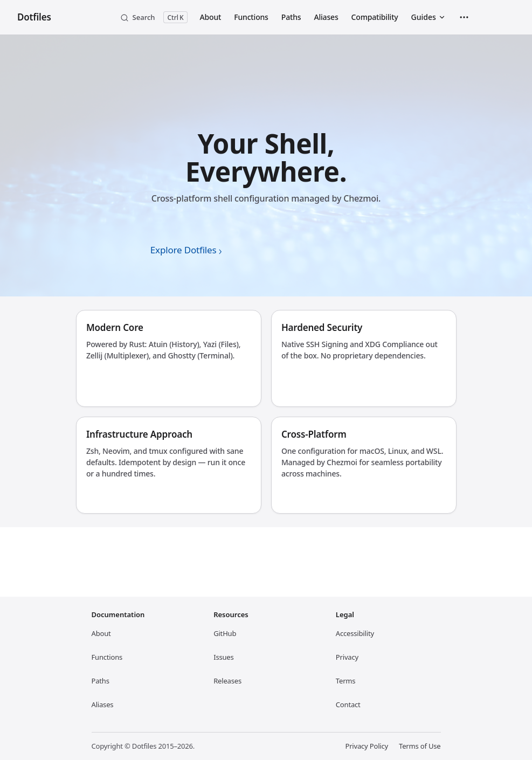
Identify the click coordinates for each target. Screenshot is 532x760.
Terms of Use (420, 746)
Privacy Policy (367, 746)
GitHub (225, 631)
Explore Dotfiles (184, 250)
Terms (346, 681)
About (101, 633)
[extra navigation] (464, 17)
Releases (227, 679)
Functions (107, 657)
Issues (223, 655)
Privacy (347, 657)
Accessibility (355, 633)
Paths (101, 681)
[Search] (154, 17)
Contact (348, 704)
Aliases (103, 704)
